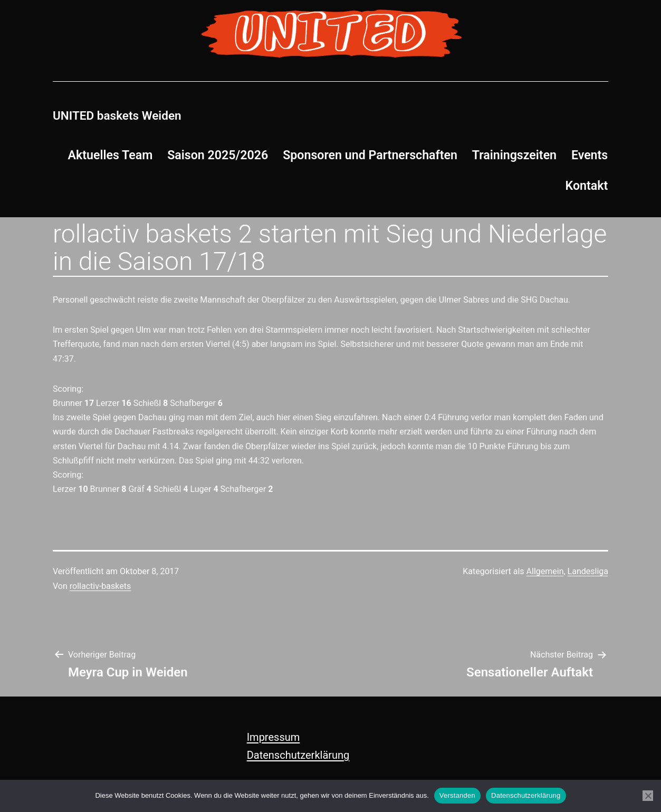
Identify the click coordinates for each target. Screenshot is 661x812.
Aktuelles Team (111, 155)
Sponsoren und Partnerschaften (370, 155)
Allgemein (545, 571)
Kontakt (587, 186)
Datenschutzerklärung (298, 755)
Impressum (274, 737)
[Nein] (648, 796)
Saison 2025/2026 (218, 155)
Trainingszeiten (514, 155)
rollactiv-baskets (100, 586)
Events (590, 155)
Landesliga (588, 571)
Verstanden (457, 795)
